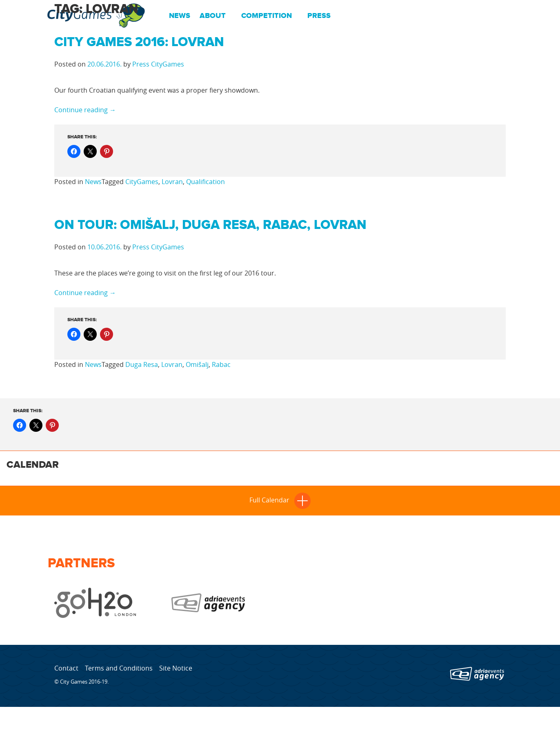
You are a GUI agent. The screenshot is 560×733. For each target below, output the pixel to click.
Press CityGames (158, 64)
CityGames (142, 182)
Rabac (221, 364)
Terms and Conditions (119, 668)
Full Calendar (280, 500)
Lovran (172, 182)
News (180, 16)
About (213, 16)
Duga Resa (142, 364)
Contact (66, 668)
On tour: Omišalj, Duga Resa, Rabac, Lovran (210, 225)
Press (319, 16)
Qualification (206, 182)
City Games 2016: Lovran (139, 42)
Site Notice (176, 668)
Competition (267, 16)
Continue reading (85, 110)
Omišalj (197, 364)
